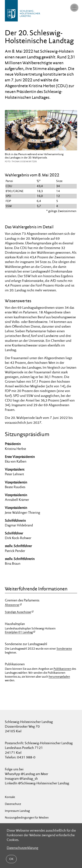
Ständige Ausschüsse (18, 612)
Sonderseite (64, 649)
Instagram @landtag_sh (22, 778)
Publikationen (62, 669)
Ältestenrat (12, 605)
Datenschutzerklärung (22, 848)
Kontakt (10, 797)
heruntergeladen (59, 677)
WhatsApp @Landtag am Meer (26, 774)
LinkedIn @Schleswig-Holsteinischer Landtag (37, 783)
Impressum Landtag (17, 811)
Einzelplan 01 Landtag (19, 632)
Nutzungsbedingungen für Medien (27, 818)
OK (11, 859)
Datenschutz (13, 804)
